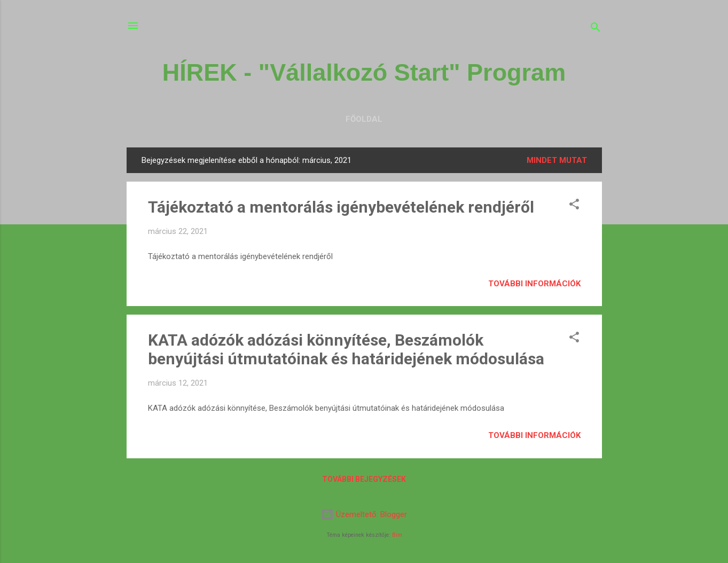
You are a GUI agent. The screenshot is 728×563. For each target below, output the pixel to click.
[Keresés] (596, 29)
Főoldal (364, 119)
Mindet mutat (557, 160)
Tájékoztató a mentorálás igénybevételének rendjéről (341, 207)
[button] (574, 206)
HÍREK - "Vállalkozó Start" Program (364, 72)
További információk (534, 284)
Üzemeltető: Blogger (364, 514)
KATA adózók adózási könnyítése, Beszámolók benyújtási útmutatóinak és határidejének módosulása (346, 349)
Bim (397, 535)
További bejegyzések (364, 479)
